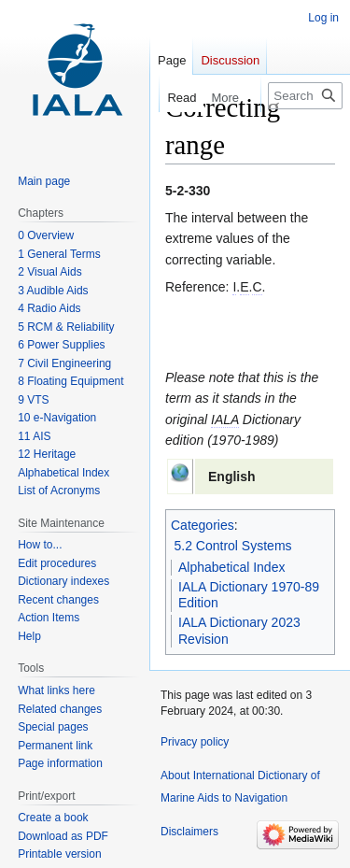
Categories (203, 525)
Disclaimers (189, 832)
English (232, 477)
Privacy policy (195, 742)
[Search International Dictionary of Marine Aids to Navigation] (305, 96)
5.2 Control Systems (233, 546)
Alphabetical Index (231, 567)
